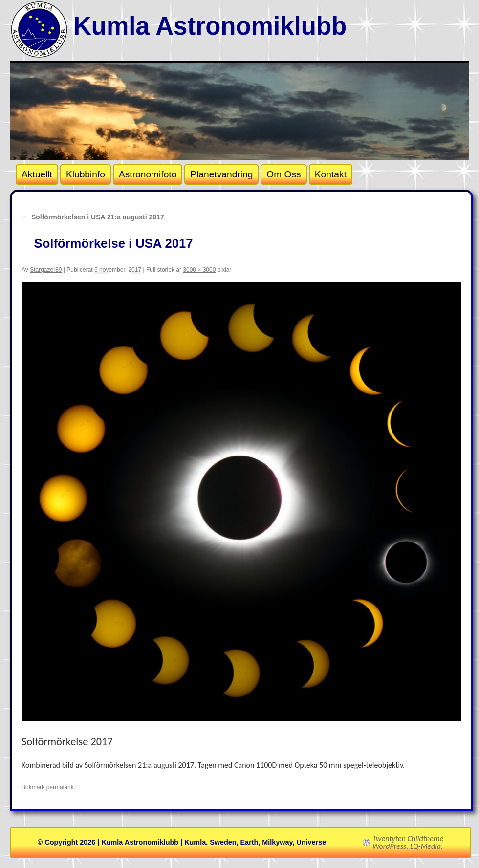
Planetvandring (221, 174)
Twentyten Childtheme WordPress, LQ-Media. (408, 843)
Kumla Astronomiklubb (210, 26)
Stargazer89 (46, 270)
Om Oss (283, 174)
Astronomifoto (148, 174)
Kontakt (331, 174)
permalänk (60, 787)
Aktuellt (37, 174)
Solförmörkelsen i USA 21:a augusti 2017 (93, 217)
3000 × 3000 (199, 270)
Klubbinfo (86, 174)
